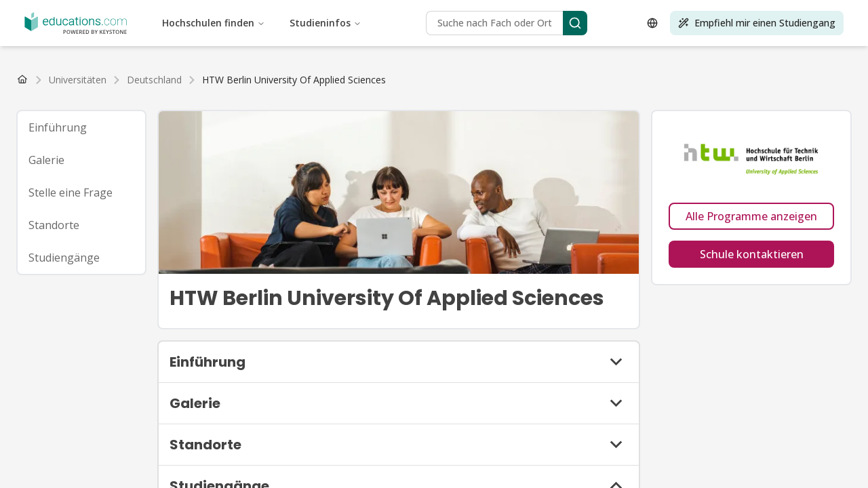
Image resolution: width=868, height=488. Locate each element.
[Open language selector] (652, 23)
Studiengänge (64, 258)
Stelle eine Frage (71, 192)
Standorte (54, 225)
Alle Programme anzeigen (751, 216)
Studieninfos (325, 23)
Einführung (58, 127)
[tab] (81, 127)
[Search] (575, 23)
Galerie (46, 160)
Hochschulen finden (214, 23)
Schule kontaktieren (752, 254)
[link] (294, 80)
